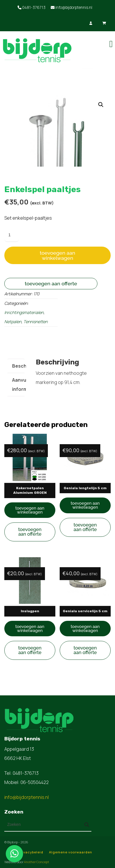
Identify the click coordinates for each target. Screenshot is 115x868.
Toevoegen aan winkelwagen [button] (30, 510)
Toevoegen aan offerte (51, 283)
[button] (101, 105)
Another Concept (36, 862)
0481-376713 (32, 7)
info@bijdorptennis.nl (71, 7)
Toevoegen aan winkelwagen (57, 255)
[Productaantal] (12, 235)
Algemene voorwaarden (71, 852)
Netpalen (13, 322)
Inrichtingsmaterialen (24, 312)
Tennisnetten (35, 322)
